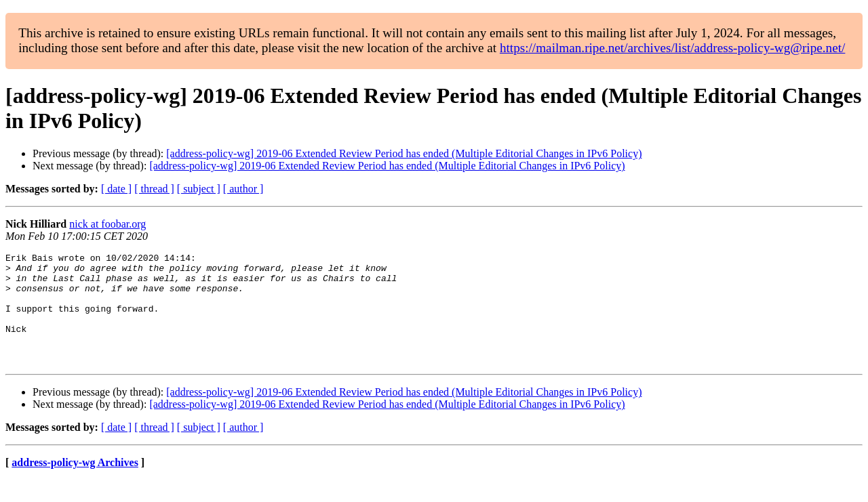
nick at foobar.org (107, 224)
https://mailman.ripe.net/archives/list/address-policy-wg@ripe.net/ (673, 48)
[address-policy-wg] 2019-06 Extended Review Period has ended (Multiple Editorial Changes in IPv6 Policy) (404, 153)
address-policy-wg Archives (75, 485)
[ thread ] (154, 189)
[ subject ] (199, 189)
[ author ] (243, 189)
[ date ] (116, 189)
